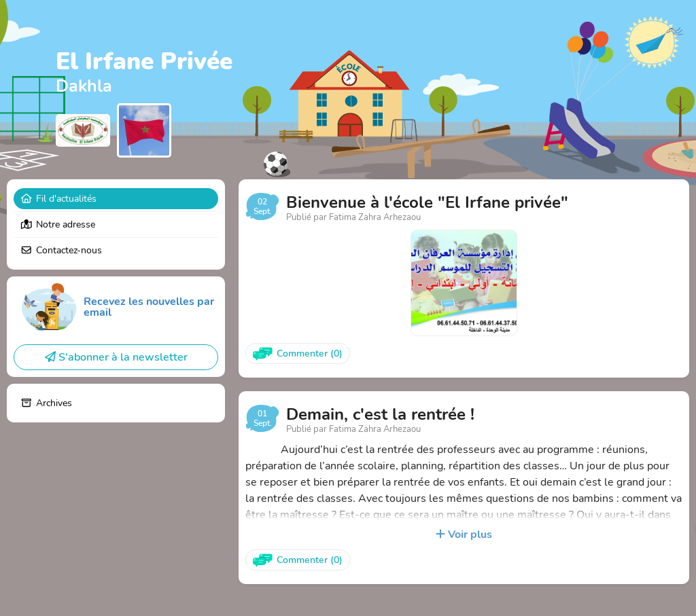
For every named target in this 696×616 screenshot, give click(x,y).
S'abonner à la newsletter (116, 357)
